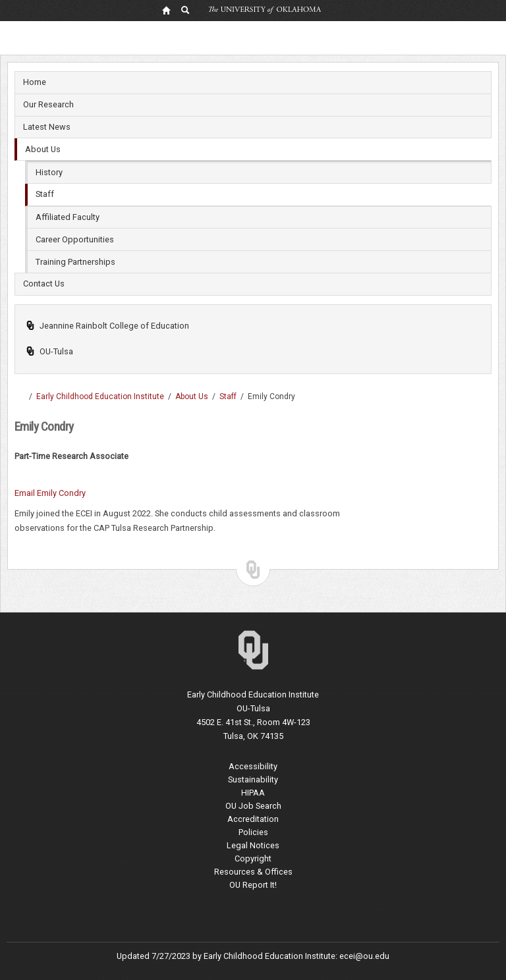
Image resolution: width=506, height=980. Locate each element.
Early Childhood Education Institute (100, 396)
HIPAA (253, 793)
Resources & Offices (253, 872)
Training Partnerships (75, 262)
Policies (253, 832)
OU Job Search (253, 806)
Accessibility (253, 766)
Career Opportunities (75, 239)
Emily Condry (271, 396)
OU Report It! (253, 885)
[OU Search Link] (186, 10)
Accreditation (253, 819)
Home (35, 82)
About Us (43, 149)
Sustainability (253, 779)
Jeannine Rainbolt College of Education (108, 326)
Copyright (253, 858)
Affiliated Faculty (68, 217)
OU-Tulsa (50, 351)
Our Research (48, 104)
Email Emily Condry (50, 493)
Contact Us (44, 284)
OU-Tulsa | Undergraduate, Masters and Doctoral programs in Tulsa (20, 396)
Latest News (47, 127)
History (49, 172)
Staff (45, 194)
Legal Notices (253, 845)
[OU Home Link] (166, 10)
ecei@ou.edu (364, 956)
